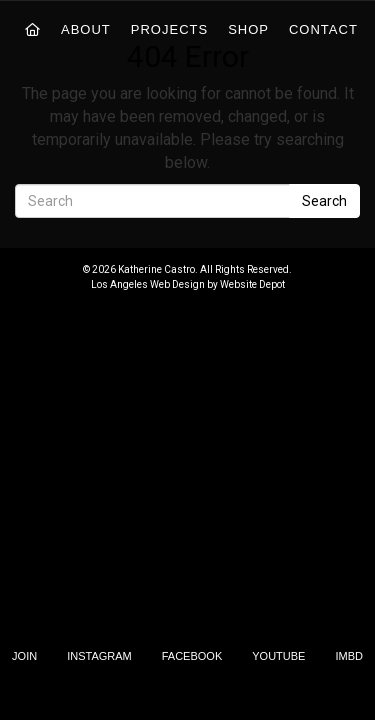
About (86, 29)
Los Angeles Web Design (148, 284)
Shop (248, 29)
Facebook (192, 656)
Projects (169, 29)
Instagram (99, 656)
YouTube (278, 656)
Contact (323, 29)
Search (324, 201)
